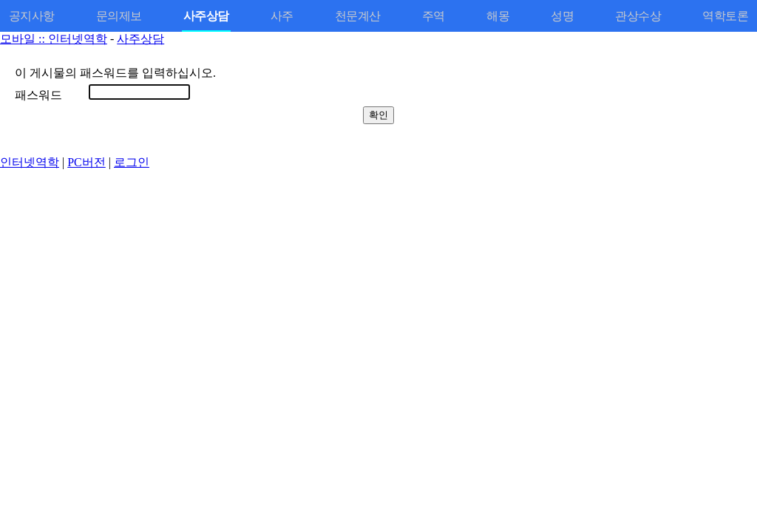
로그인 (132, 162)
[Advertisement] (378, 274)
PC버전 (86, 162)
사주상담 (140, 39)
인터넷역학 (30, 162)
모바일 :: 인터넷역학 (54, 39)
